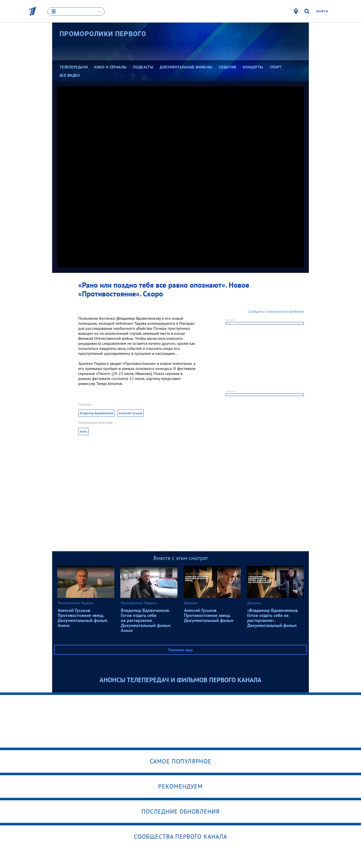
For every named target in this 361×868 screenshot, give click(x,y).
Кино (83, 431)
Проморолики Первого (103, 34)
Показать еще (180, 650)
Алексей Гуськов (130, 413)
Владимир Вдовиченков (97, 413)
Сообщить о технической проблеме (276, 311)
